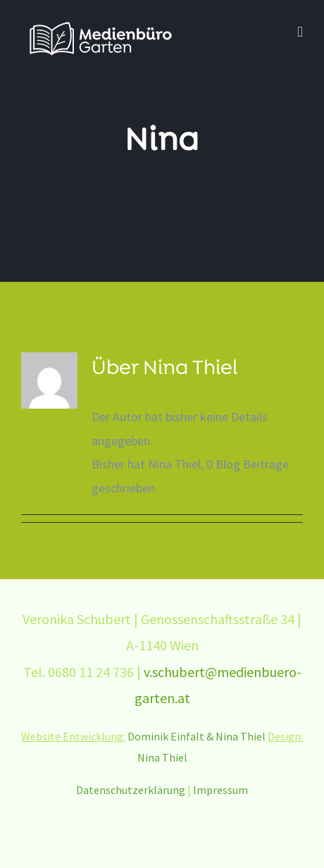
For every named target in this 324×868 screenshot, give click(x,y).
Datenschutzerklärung (131, 790)
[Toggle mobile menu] (300, 32)
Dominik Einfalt (166, 736)
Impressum (220, 790)
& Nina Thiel (237, 736)
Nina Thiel (162, 757)
